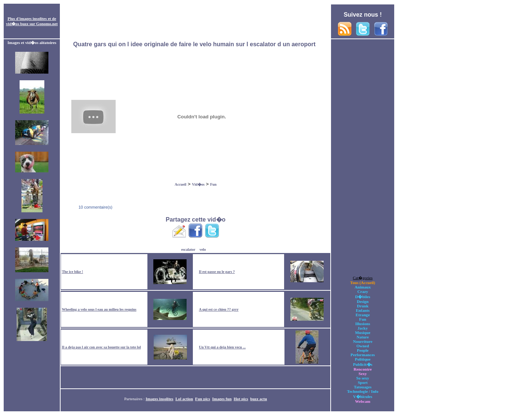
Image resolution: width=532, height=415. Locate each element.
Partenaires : (135, 399)
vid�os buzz (17, 24)
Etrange (363, 315)
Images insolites (159, 399)
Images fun (222, 399)
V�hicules (363, 397)
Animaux (363, 287)
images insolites (33, 18)
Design (363, 301)
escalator (188, 249)
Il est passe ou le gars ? (217, 272)
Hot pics (241, 399)
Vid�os (198, 184)
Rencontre (363, 369)
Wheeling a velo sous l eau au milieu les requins (99, 309)
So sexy (363, 378)
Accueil (181, 184)
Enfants (363, 310)
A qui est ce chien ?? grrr (219, 309)
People (363, 350)
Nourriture (363, 341)
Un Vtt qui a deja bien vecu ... (222, 347)
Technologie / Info (363, 391)
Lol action (184, 399)
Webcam (363, 401)
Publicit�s (363, 364)
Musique (363, 333)
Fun (213, 184)
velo (203, 249)
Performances (363, 355)
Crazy (363, 291)
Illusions (363, 324)
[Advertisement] (195, 21)
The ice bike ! (72, 272)
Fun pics (202, 399)
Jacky (363, 328)
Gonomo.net (47, 24)
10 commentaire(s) (95, 207)
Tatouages (363, 387)
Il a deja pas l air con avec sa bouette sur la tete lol (101, 347)
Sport (363, 382)
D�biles (363, 297)
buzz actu (258, 399)
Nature (363, 337)
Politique (363, 359)
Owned (363, 346)
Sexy (363, 374)
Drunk (363, 306)
